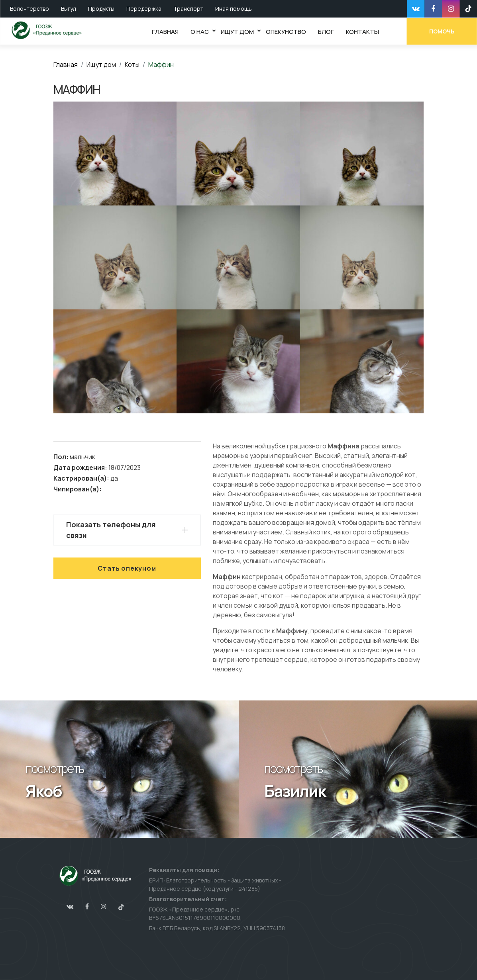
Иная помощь (234, 9)
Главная (66, 65)
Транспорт (188, 9)
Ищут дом (101, 65)
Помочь (442, 31)
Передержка (144, 9)
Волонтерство (29, 9)
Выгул (69, 9)
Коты (132, 65)
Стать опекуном (127, 568)
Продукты (101, 9)
